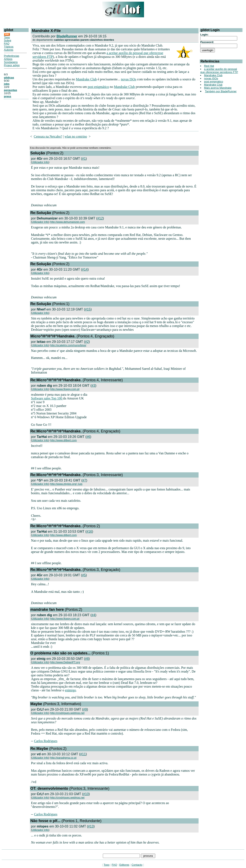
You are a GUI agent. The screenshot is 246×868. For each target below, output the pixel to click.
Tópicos (9, 47)
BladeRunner (67, 36)
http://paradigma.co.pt (63, 758)
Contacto (137, 865)
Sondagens (11, 62)
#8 (87, 659)
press (8, 96)
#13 (91, 826)
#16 (89, 532)
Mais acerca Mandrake (218, 88)
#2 (87, 342)
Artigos (8, 59)
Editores (124, 865)
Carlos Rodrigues (46, 741)
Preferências (12, 56)
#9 (85, 709)
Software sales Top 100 (47, 398)
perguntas (11, 90)
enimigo (70, 690)
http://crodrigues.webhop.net (67, 713)
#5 (84, 575)
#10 (86, 794)
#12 (100, 218)
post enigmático (98, 87)
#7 (84, 480)
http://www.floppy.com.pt (65, 389)
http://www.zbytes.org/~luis (66, 484)
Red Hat (209, 66)
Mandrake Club (86, 79)
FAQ (7, 44)
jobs (7, 84)
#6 (88, 437)
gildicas (9, 78)
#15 (88, 309)
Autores (9, 50)
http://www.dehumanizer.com (68, 222)
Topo (7, 37)
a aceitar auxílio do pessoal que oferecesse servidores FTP (219, 71)
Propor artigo (12, 65)
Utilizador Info (40, 162)
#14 (85, 269)
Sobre (8, 40)
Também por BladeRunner (221, 91)
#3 (93, 386)
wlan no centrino (76, 136)
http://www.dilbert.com (63, 440)
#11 (83, 754)
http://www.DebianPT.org (65, 662)
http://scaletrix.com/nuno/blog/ (68, 345)
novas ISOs (129, 79)
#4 (93, 615)
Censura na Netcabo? (48, 136)
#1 (84, 159)
